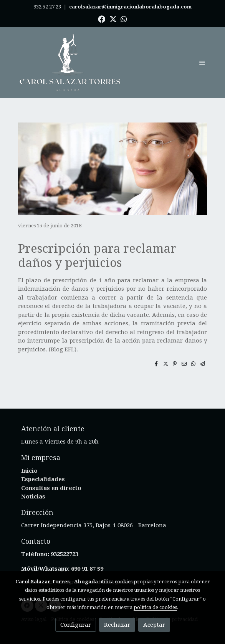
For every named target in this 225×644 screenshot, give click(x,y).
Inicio (29, 471)
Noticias (33, 497)
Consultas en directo (51, 488)
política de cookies (155, 607)
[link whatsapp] (124, 19)
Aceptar (154, 625)
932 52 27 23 (47, 7)
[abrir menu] (202, 63)
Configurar (76, 625)
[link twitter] (113, 19)
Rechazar (117, 625)
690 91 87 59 (87, 569)
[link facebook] (102, 19)
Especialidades (43, 479)
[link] (70, 63)
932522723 (65, 554)
